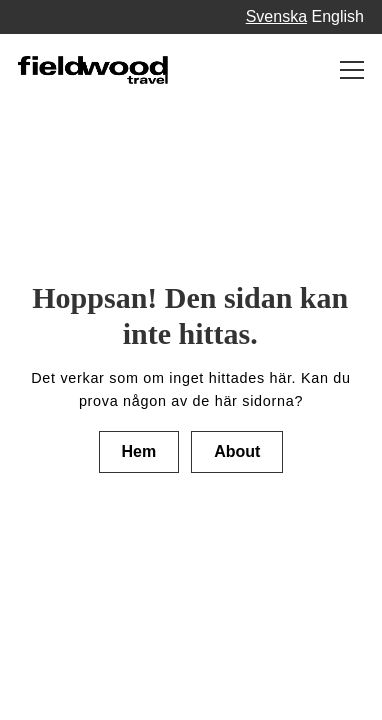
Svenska (276, 16)
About (237, 451)
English (338, 16)
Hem (139, 451)
